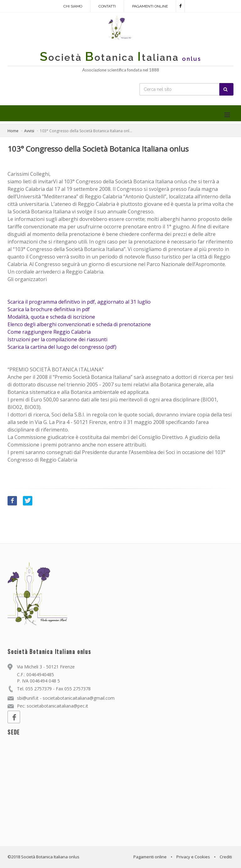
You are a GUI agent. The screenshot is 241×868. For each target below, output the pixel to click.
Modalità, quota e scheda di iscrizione (51, 317)
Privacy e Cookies (193, 857)
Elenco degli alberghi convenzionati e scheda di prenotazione (79, 324)
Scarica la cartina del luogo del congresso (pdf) (62, 347)
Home (13, 131)
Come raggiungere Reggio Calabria (49, 332)
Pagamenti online (150, 6)
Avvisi (29, 131)
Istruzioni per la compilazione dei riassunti (57, 339)
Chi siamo (73, 6)
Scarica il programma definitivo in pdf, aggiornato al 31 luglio (79, 302)
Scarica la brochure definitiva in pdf (49, 309)
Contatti (107, 6)
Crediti (226, 857)
